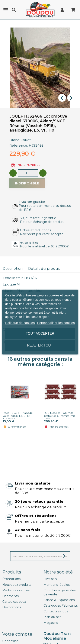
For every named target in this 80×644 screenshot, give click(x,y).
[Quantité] (28, 173)
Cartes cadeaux (14, 602)
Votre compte (17, 634)
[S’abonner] (64, 556)
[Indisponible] (27, 183)
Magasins (51, 623)
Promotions (12, 579)
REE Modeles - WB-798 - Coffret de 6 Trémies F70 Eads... (60, 416)
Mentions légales (57, 585)
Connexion (10, 641)
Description (13, 269)
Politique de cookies (20, 323)
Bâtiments (10, 596)
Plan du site (53, 617)
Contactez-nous (56, 611)
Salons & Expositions (59, 600)
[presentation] (62, 98)
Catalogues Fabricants (61, 606)
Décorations (12, 607)
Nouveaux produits (17, 585)
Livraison (50, 579)
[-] (13, 173)
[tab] (13, 269)
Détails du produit (44, 269)
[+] (43, 173)
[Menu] (6, 10)
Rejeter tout (40, 345)
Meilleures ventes (16, 590)
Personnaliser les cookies (56, 323)
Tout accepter (40, 333)
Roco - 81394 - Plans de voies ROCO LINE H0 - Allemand (18, 416)
